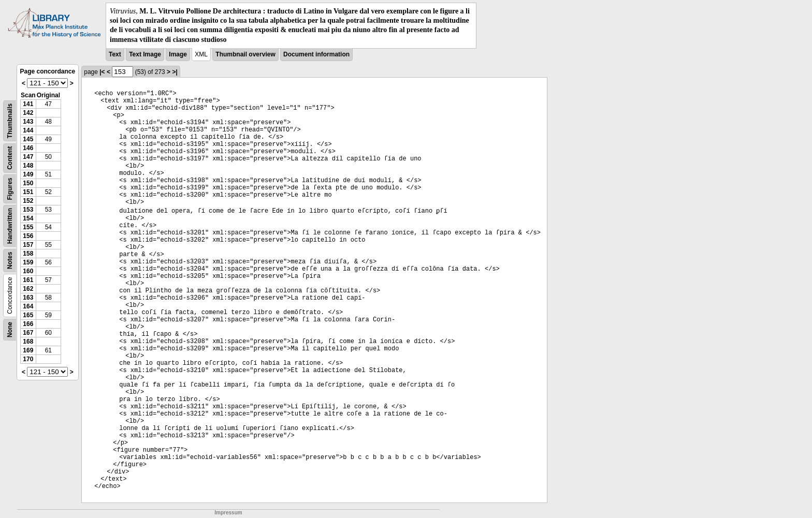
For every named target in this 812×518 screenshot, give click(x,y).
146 (28, 148)
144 (28, 130)
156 (28, 236)
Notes (10, 260)
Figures (10, 189)
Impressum (228, 513)
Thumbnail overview (245, 54)
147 (28, 157)
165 (28, 315)
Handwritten (10, 226)
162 (28, 289)
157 (28, 245)
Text (115, 54)
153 (28, 210)
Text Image (145, 54)
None (10, 330)
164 (28, 306)
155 (28, 227)
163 (28, 298)
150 (28, 183)
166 (28, 324)
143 (28, 122)
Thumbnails (10, 121)
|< (102, 72)
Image (178, 54)
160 (28, 271)
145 (28, 139)
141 (28, 104)
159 (28, 262)
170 (28, 359)
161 (28, 280)
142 (28, 113)
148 (28, 166)
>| (175, 72)
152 (28, 201)
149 (28, 174)
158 (28, 254)
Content (10, 158)
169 (28, 350)
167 (28, 333)
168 (28, 342)
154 (28, 218)
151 (28, 192)
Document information (316, 54)
